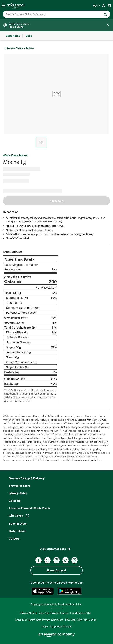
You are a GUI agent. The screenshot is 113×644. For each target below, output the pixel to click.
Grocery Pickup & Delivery (27, 478)
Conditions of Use (81, 613)
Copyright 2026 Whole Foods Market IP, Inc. (56, 604)
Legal (45, 626)
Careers (14, 538)
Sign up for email (56, 570)
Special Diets (18, 523)
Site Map (70, 620)
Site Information (87, 620)
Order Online (17, 531)
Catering (15, 501)
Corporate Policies (61, 626)
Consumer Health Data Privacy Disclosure (39, 620)
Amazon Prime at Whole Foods (29, 508)
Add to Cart (56, 201)
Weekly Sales (18, 493)
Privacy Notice (28, 613)
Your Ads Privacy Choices (54, 613)
